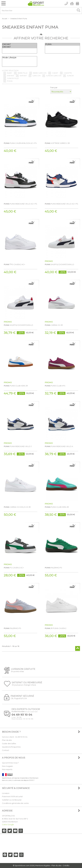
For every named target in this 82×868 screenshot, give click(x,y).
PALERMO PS (53, 568)
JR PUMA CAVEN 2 (56, 628)
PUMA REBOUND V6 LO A (59, 446)
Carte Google (8, 824)
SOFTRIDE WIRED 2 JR (57, 143)
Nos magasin (7, 766)
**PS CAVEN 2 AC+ (14, 264)
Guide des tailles (9, 743)
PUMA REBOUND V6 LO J (18, 446)
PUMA (62, 44)
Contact (6, 750)
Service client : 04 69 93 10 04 (15, 737)
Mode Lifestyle (20, 58)
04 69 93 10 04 (22, 715)
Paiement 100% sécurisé (12, 796)
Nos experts (7, 769)
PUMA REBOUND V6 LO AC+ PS (20, 204)
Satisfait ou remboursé (12, 800)
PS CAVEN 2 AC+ (14, 568)
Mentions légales (43, 865)
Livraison (6, 793)
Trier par (54, 87)
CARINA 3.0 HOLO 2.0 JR (17, 507)
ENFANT (20, 44)
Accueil (5, 19)
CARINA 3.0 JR (54, 325)
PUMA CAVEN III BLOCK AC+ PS (20, 143)
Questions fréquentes (11, 747)
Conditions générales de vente (15, 803)
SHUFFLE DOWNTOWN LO (59, 264)
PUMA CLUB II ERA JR (16, 386)
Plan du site (7, 740)
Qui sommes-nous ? (10, 763)
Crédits (66, 865)
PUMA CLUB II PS (55, 386)
